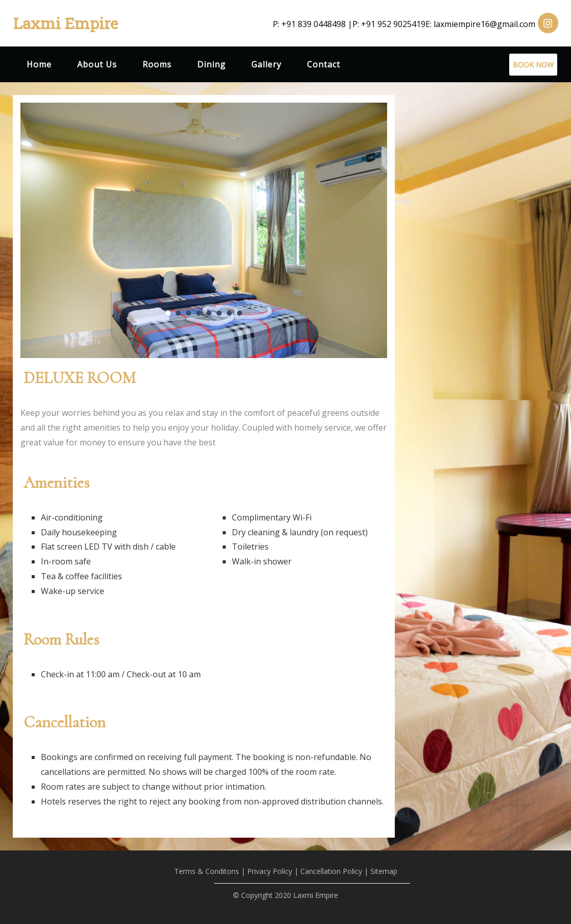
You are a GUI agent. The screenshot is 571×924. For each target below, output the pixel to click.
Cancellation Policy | (334, 871)
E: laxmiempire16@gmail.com (480, 24)
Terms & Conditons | (210, 871)
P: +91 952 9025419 (389, 24)
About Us (97, 64)
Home (39, 64)
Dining (211, 64)
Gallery (266, 64)
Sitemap (384, 871)
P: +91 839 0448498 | (313, 24)
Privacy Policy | (273, 871)
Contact (324, 64)
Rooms (157, 64)
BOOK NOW (533, 65)
